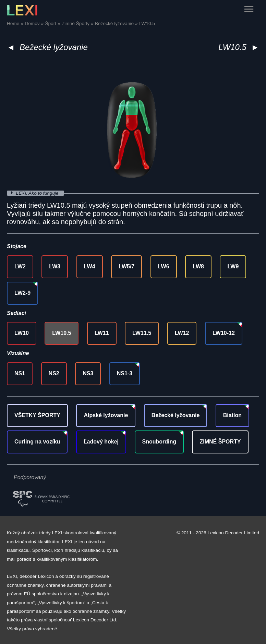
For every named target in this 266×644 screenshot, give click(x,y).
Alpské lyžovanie (106, 415)
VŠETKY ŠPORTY (37, 415)
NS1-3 (125, 373)
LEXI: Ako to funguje (38, 193)
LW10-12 (224, 333)
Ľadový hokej (101, 442)
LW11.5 (142, 333)
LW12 (182, 333)
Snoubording (159, 442)
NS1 (20, 373)
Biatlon (232, 415)
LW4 (90, 266)
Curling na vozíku (37, 442)
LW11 (102, 333)
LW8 (198, 266)
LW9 (233, 266)
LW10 (22, 333)
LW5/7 (126, 266)
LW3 (55, 266)
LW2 (20, 266)
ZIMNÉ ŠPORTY (220, 442)
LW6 (164, 266)
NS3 (88, 373)
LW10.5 (62, 333)
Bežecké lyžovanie (54, 47)
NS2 (54, 373)
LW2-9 (22, 293)
